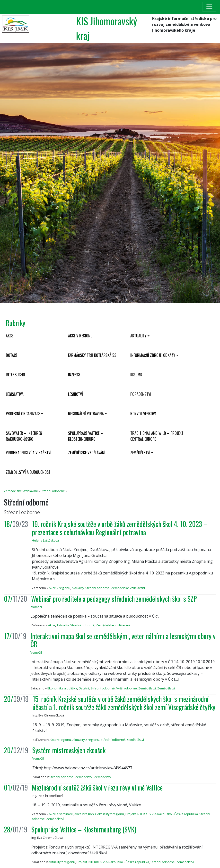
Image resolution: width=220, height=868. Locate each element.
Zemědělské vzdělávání (87, 453)
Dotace (12, 355)
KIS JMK (136, 375)
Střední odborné (53, 491)
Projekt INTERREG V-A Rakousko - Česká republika (162, 814)
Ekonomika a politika (62, 688)
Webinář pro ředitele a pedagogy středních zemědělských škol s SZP (114, 599)
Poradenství (141, 394)
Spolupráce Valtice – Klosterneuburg (85, 436)
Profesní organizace (23, 414)
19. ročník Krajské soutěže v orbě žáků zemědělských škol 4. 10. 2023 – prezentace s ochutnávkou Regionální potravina (119, 528)
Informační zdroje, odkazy (153, 355)
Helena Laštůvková (45, 540)
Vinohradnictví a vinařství (29, 453)
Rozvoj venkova (143, 414)
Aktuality (138, 336)
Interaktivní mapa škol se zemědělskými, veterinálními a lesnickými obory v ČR (123, 640)
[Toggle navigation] (209, 7)
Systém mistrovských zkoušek (69, 750)
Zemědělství (140, 453)
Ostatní (84, 688)
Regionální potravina (86, 414)
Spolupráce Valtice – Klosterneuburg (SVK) (84, 829)
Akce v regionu (80, 336)
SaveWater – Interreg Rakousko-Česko (24, 436)
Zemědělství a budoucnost (28, 472)
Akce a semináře (61, 814)
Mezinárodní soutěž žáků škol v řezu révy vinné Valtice (97, 787)
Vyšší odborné (127, 688)
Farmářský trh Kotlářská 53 (92, 355)
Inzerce (74, 375)
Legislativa (15, 394)
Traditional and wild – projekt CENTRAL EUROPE (157, 436)
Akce (9, 336)
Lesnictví (75, 394)
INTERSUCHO (15, 375)
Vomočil (37, 607)
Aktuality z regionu (86, 740)
